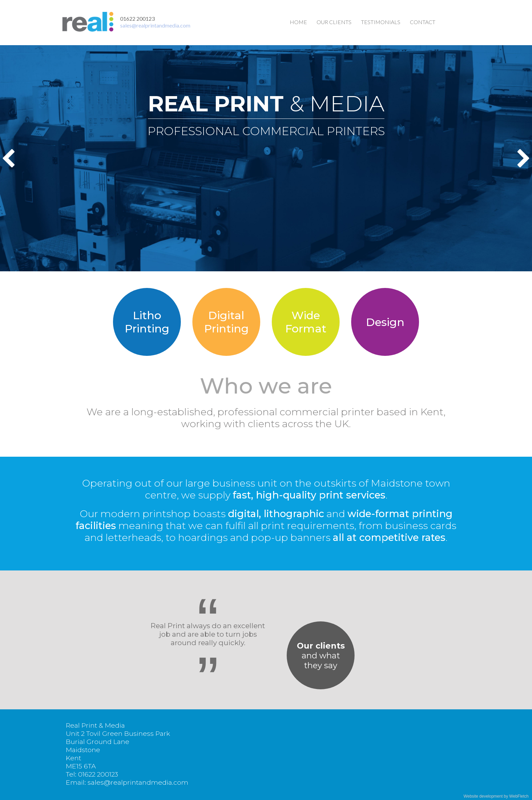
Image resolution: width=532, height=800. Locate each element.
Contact (423, 22)
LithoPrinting (147, 322)
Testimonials (381, 22)
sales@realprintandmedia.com (155, 25)
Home (298, 22)
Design (385, 322)
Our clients (334, 22)
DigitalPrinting (226, 322)
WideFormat (306, 322)
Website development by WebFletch (496, 796)
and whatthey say (321, 656)
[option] (266, 158)
